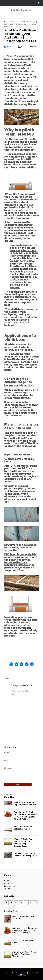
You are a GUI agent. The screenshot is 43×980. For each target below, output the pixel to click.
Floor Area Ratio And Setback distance (23, 828)
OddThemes (21, 973)
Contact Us (8, 883)
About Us (8, 889)
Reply (13, 694)
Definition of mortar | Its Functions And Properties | (25, 856)
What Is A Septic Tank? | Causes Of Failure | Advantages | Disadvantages (25, 843)
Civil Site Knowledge (21, 10)
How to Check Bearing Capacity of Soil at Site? (25, 804)
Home (7, 22)
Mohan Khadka (8, 47)
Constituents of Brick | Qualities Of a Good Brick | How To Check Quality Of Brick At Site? (25, 816)
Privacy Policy (10, 886)
